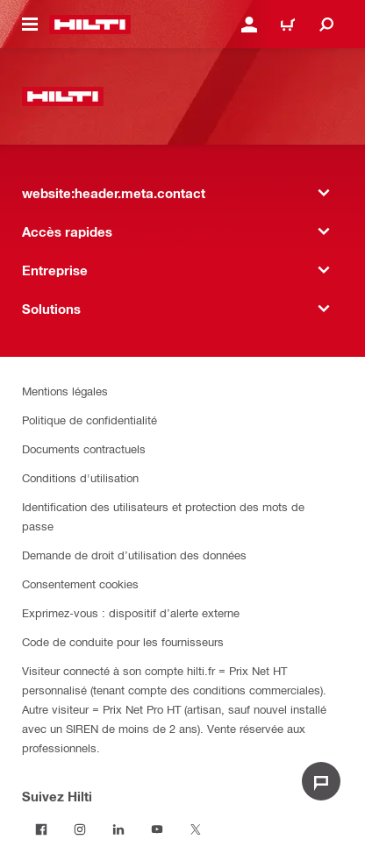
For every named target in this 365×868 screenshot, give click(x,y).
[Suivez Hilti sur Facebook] (41, 829)
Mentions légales (65, 391)
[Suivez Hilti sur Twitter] (196, 829)
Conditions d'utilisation (80, 477)
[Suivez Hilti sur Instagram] (80, 829)
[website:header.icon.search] (326, 25)
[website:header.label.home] (90, 25)
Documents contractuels (84, 448)
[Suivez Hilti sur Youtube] (157, 829)
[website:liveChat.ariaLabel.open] (321, 781)
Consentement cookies (80, 583)
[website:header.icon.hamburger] (30, 25)
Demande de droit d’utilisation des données (134, 555)
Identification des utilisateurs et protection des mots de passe (163, 516)
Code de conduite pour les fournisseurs (123, 641)
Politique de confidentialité (89, 420)
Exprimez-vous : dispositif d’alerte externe (131, 612)
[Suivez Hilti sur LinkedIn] (118, 829)
